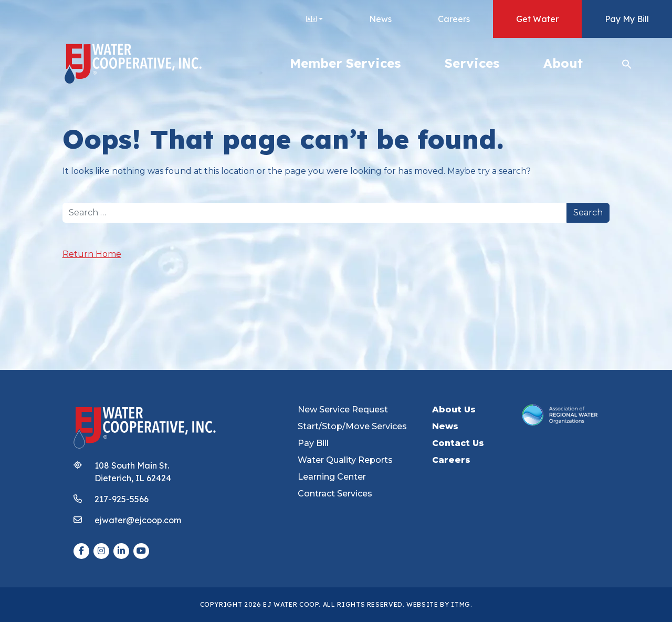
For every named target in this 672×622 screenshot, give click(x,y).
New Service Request (343, 410)
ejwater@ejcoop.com (138, 520)
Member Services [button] (345, 63)
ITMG (461, 604)
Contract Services (335, 494)
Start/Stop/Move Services (352, 426)
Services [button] (472, 63)
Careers (454, 19)
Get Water (537, 19)
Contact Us (458, 443)
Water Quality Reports (345, 460)
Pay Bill (313, 443)
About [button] (563, 63)
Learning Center (332, 477)
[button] (627, 63)
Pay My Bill (627, 19)
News (380, 19)
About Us (454, 410)
